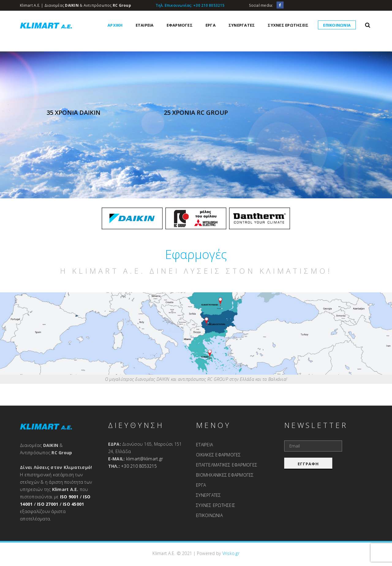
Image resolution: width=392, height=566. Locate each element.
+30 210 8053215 (209, 5)
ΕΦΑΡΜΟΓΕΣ (180, 25)
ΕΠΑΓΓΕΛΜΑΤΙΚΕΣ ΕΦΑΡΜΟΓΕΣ (227, 465)
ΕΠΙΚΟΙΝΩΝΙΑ (337, 25)
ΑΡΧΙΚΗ (115, 25)
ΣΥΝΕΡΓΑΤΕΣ (242, 25)
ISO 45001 (73, 504)
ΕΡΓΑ (211, 25)
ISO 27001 (48, 504)
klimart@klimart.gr (145, 459)
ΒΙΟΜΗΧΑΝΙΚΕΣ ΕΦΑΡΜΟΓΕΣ (225, 475)
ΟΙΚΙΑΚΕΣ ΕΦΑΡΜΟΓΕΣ (219, 455)
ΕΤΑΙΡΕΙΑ (145, 25)
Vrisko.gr (231, 553)
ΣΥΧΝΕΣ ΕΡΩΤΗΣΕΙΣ (288, 25)
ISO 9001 (69, 497)
